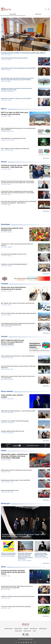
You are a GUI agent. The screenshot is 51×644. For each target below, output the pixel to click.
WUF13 (4, 109)
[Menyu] (49, 9)
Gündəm (4, 336)
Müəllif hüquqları (43, 629)
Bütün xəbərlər (46, 158)
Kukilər (34, 631)
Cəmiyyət (5, 284)
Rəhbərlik (26, 629)
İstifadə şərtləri (18, 631)
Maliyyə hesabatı (18, 629)
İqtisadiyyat (6, 224)
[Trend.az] (6, 9)
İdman (3, 567)
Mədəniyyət (6, 503)
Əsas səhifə (13, 14)
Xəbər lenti (38, 14)
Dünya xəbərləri (7, 391)
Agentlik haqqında (8, 629)
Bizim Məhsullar (34, 629)
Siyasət (4, 162)
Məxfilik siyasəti (27, 631)
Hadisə (4, 451)
